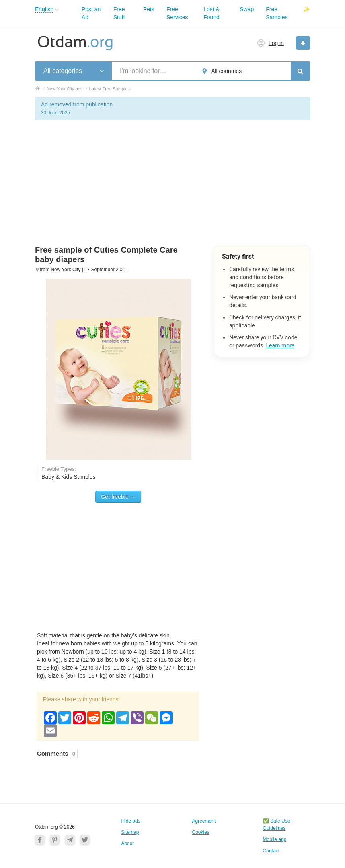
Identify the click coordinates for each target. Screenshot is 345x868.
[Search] (300, 71)
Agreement (204, 821)
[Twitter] (85, 839)
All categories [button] (63, 71)
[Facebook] (40, 839)
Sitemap (130, 832)
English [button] (44, 9)
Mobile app (275, 839)
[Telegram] (70, 839)
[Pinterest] (55, 839)
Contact (271, 851)
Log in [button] (276, 43)
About (127, 843)
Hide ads (130, 821)
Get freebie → (118, 497)
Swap (247, 9)
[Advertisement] (172, 189)
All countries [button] (226, 71)
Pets (149, 9)
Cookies (201, 832)
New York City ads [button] (65, 89)
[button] (57, 10)
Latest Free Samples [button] (110, 89)
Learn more (280, 345)
